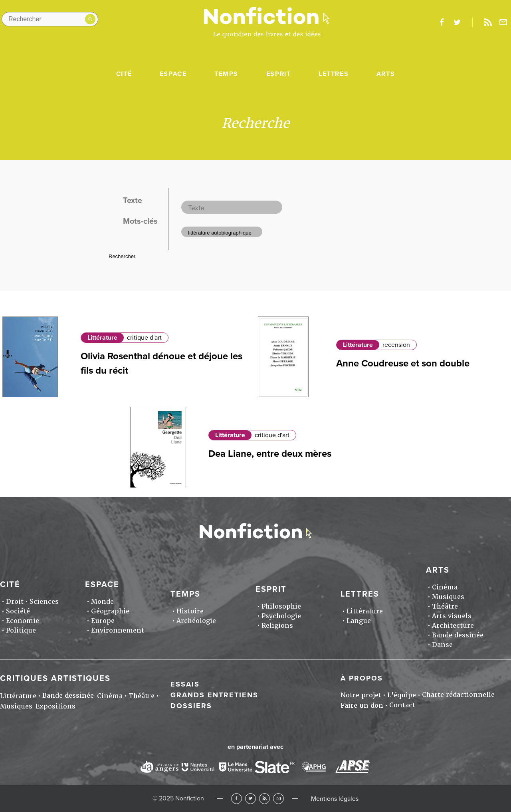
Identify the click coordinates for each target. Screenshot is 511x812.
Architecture (453, 626)
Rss (488, 22)
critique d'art (144, 338)
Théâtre (445, 606)
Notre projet (361, 695)
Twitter (251, 799)
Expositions (55, 706)
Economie (23, 621)
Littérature (102, 338)
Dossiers (191, 706)
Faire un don (362, 706)
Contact (402, 705)
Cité (124, 74)
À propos (362, 678)
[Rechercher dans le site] (50, 19)
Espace (173, 74)
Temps (226, 74)
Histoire (190, 611)
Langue (359, 621)
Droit (15, 602)
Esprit (279, 74)
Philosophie (281, 606)
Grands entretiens (214, 695)
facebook (442, 22)
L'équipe (402, 695)
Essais (185, 684)
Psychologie (281, 616)
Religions (277, 626)
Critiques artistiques (55, 679)
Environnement (118, 630)
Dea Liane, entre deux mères (270, 454)
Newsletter (503, 22)
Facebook (237, 799)
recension (396, 345)
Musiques (448, 597)
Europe (103, 621)
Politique (21, 630)
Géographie (110, 611)
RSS (264, 799)
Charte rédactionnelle (458, 695)
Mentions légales (335, 799)
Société (18, 611)
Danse (442, 645)
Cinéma (445, 587)
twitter (457, 22)
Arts (386, 74)
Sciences (44, 602)
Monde (102, 602)
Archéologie (196, 621)
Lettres (334, 74)
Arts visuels (452, 616)
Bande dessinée (458, 635)
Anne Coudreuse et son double (403, 363)
